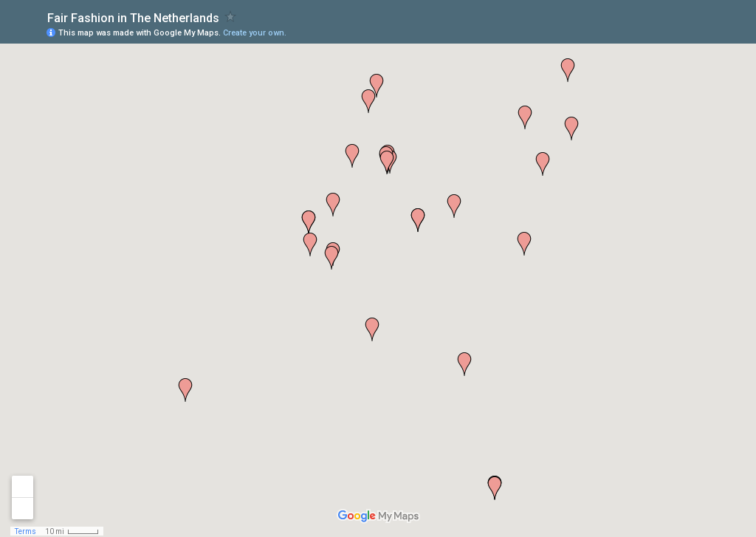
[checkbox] (231, 17)
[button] (368, 101)
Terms (25, 531)
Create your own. (255, 33)
